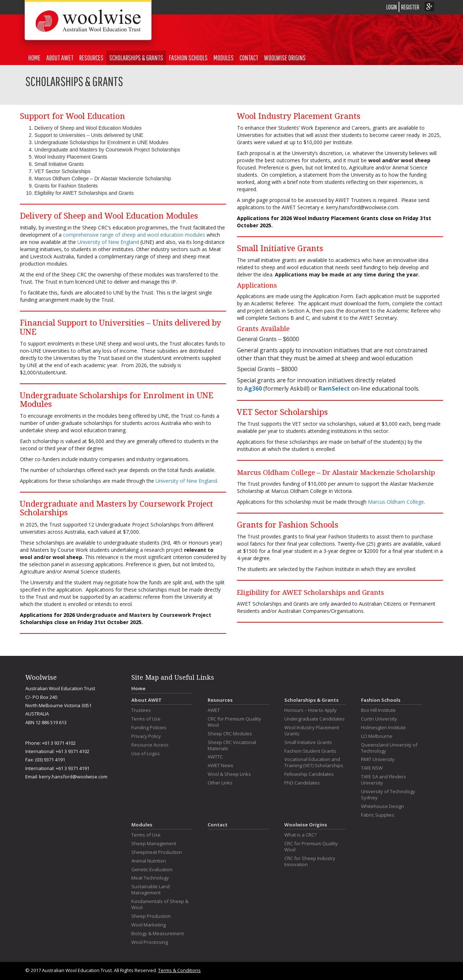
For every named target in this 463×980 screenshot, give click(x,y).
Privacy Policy (146, 736)
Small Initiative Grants (308, 742)
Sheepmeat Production (157, 852)
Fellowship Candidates (309, 774)
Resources (91, 58)
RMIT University (378, 759)
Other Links (220, 783)
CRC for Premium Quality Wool (234, 722)
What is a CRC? (300, 835)
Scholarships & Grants (136, 58)
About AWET (60, 58)
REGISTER (410, 7)
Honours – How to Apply (311, 710)
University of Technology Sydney (388, 795)
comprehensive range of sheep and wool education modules (134, 235)
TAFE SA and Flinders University (384, 780)
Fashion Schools (188, 58)
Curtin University (379, 719)
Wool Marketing (148, 925)
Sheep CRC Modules (230, 734)
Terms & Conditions (179, 970)
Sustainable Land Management (150, 890)
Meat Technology (150, 878)
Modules (224, 58)
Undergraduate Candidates (315, 719)
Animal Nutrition (149, 861)
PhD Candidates (302, 783)
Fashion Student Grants (310, 751)
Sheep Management (154, 844)
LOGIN (392, 7)
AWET (214, 710)
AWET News (220, 766)
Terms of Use (146, 719)
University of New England (108, 242)
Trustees (141, 710)
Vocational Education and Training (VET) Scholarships (314, 762)
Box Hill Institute (378, 710)
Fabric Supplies (378, 815)
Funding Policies (149, 728)
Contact (249, 58)
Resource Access (150, 745)
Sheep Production (151, 916)
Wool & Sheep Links (229, 774)
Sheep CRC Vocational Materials (232, 745)
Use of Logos (146, 754)
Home (34, 58)
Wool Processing (150, 942)
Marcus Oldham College (396, 502)
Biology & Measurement (158, 934)
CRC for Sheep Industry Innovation (310, 861)
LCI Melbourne (377, 736)
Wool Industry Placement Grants (312, 731)
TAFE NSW (372, 768)
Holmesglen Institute (383, 728)
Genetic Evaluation (152, 870)
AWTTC (215, 757)
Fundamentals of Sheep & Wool (160, 904)
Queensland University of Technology (389, 748)
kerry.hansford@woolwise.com (73, 777)
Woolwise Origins (285, 58)
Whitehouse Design (383, 806)
